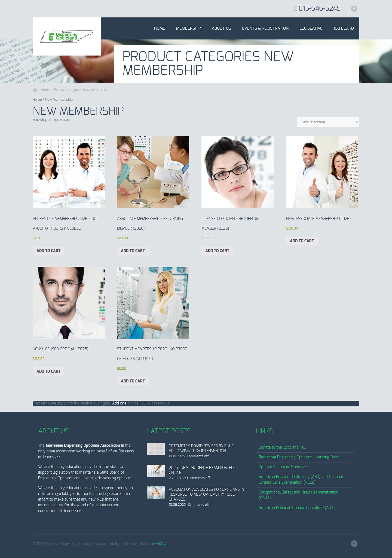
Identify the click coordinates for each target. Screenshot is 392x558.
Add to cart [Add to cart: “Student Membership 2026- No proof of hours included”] (133, 381)
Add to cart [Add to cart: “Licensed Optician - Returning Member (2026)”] (217, 251)
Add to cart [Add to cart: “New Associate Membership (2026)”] (302, 241)
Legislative (311, 28)
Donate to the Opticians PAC (282, 447)
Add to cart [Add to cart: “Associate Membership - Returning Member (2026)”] (133, 251)
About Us (221, 28)
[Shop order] (328, 122)
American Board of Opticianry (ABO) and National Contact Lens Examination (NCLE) (301, 480)
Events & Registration (265, 28)
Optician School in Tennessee (283, 467)
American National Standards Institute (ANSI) (297, 508)
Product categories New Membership (81, 90)
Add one (119, 403)
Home (160, 28)
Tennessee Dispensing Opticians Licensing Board (300, 457)
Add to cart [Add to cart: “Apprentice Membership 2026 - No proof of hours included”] (48, 251)
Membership (189, 28)
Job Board (344, 28)
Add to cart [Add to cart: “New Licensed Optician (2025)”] (48, 372)
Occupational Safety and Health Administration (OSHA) (298, 495)
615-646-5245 (320, 9)
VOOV (161, 544)
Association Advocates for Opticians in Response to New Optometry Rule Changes (206, 495)
